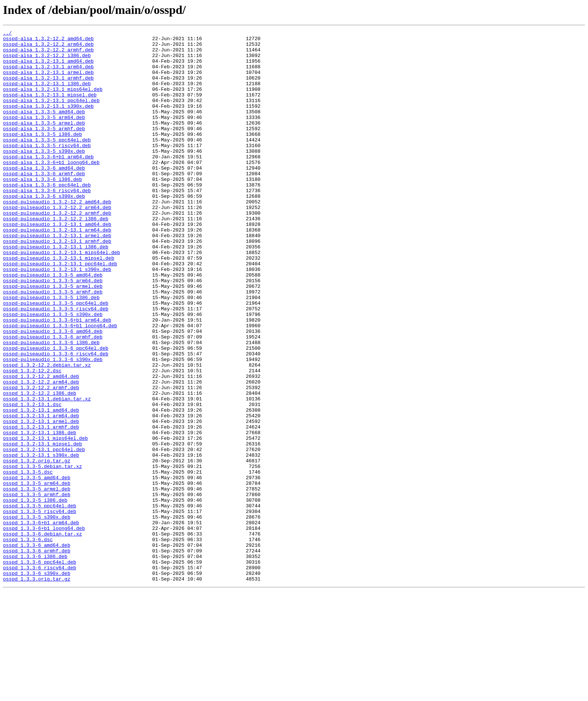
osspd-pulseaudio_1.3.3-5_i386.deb (51, 351)
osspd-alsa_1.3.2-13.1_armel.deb (48, 81)
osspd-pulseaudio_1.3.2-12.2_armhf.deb (57, 250)
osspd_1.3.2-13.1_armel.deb (41, 500)
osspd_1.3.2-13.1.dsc (32, 480)
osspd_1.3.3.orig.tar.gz (37, 689)
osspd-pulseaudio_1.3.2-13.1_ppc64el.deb (60, 311)
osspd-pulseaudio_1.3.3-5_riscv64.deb (56, 365)
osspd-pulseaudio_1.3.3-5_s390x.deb (53, 372)
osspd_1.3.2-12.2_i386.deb (40, 466)
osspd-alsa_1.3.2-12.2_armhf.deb (48, 54)
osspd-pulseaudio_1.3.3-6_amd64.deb (53, 392)
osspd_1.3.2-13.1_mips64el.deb (45, 520)
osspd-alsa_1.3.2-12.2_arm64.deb (48, 47)
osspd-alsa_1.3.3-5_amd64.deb (44, 128)
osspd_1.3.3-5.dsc (28, 561)
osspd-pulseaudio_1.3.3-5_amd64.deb (53, 324)
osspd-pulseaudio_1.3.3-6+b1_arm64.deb (57, 378)
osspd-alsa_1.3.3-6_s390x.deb (44, 230)
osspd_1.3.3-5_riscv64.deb (40, 608)
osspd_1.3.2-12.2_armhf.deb (41, 459)
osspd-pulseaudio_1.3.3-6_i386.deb (51, 405)
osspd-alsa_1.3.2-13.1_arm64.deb (48, 74)
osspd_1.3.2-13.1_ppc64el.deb (44, 534)
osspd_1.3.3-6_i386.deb (35, 662)
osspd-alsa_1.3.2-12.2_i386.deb (47, 61)
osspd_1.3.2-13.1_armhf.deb (41, 507)
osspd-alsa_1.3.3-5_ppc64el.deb (47, 162)
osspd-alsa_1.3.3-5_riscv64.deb (47, 169)
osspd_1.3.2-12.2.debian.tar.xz (47, 432)
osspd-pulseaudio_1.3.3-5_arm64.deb (53, 331)
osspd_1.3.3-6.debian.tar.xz (43, 635)
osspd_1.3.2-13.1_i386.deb (40, 513)
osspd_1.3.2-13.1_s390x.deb (41, 540)
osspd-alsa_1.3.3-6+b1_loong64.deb (51, 189)
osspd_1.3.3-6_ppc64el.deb (40, 669)
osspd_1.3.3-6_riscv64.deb (40, 675)
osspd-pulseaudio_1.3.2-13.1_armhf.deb (57, 284)
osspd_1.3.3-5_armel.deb (37, 581)
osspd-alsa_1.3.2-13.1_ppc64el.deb (51, 115)
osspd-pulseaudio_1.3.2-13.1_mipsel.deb (58, 304)
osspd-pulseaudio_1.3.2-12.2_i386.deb (56, 257)
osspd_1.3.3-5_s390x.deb (37, 615)
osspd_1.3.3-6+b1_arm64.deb (41, 621)
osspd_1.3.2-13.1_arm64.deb (41, 493)
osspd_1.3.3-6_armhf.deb (37, 655)
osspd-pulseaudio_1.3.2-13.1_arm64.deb (57, 270)
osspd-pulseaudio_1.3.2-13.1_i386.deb (56, 290)
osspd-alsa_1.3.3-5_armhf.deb (44, 149)
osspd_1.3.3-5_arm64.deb (37, 574)
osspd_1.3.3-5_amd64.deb (37, 567)
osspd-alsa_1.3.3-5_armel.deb (44, 142)
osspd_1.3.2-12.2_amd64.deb (41, 446)
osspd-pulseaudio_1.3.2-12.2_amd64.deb (57, 236)
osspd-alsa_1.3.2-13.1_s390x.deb (48, 122)
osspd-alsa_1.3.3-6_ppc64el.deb (47, 216)
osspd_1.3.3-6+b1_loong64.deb (44, 628)
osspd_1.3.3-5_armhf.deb (37, 588)
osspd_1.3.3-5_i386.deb (35, 594)
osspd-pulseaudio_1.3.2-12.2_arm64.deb (57, 243)
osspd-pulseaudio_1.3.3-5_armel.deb (53, 338)
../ (7, 34)
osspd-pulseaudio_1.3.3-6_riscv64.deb (56, 419)
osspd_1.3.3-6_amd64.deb (37, 648)
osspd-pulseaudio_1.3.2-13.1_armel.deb (57, 277)
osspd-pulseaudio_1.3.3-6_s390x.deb (53, 426)
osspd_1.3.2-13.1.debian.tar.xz (47, 473)
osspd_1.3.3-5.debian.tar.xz (43, 554)
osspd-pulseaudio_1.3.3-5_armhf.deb (53, 344)
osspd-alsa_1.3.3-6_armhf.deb (44, 203)
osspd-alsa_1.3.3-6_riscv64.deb (47, 223)
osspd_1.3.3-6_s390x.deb (37, 682)
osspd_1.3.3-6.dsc (28, 642)
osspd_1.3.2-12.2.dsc (32, 439)
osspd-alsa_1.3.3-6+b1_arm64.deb (48, 182)
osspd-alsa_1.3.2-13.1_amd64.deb (48, 68)
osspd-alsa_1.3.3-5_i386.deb (43, 155)
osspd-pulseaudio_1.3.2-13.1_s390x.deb (57, 317)
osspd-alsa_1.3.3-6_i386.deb (43, 209)
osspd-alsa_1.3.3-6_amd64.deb (44, 196)
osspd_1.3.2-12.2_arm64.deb (41, 453)
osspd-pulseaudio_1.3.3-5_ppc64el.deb (56, 358)
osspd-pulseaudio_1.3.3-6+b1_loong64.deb (60, 385)
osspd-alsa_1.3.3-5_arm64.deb (44, 135)
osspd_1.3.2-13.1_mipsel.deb (43, 527)
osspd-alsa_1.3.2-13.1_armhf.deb (48, 88)
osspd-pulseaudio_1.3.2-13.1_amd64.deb (57, 263)
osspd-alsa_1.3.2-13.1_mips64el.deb (53, 101)
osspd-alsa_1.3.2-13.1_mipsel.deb (50, 108)
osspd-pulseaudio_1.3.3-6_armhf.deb (53, 399)
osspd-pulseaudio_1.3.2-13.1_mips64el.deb (61, 297)
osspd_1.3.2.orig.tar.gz (37, 547)
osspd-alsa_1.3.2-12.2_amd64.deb (48, 41)
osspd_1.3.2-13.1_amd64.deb (41, 486)
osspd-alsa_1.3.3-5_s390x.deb (44, 176)
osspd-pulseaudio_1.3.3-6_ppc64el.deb (56, 412)
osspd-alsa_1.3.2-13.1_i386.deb (47, 95)
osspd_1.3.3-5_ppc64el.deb (40, 601)
